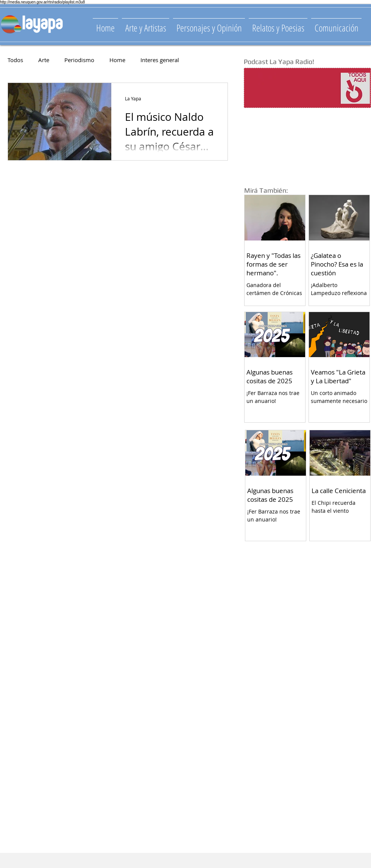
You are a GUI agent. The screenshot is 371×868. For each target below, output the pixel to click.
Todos (15, 60)
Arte (44, 60)
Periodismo (79, 60)
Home (117, 60)
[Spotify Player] (292, 88)
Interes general (160, 60)
